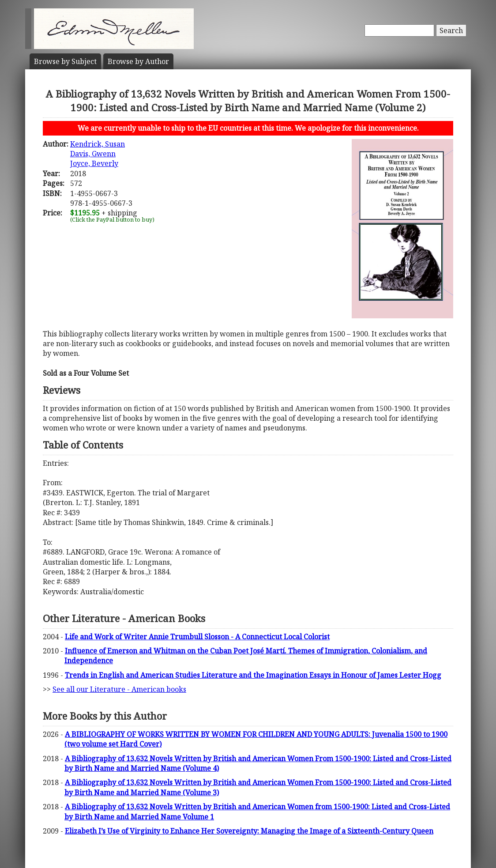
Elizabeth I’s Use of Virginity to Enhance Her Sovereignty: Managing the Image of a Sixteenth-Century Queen (249, 831)
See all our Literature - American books (119, 689)
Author (138, 61)
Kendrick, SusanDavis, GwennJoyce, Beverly (98, 154)
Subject (65, 61)
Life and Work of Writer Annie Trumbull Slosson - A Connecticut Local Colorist (197, 637)
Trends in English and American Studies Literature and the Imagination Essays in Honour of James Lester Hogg (253, 675)
